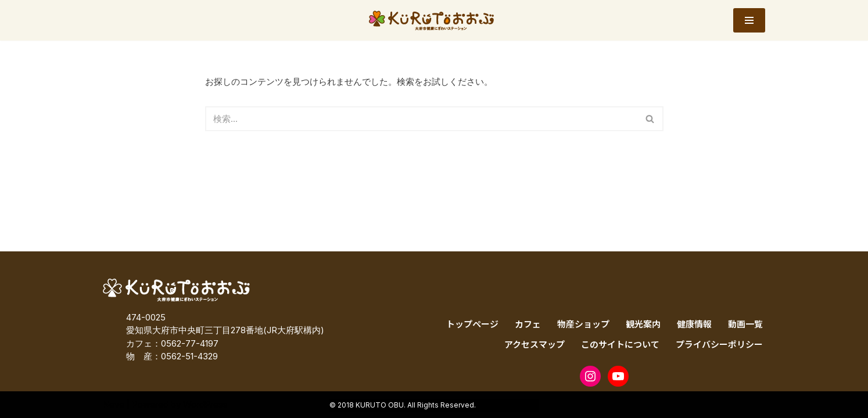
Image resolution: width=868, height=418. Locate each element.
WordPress (205, 404)
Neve (114, 404)
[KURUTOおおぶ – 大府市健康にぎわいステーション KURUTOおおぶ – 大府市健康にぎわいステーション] (434, 20)
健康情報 (694, 324)
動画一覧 (745, 324)
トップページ (472, 324)
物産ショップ (583, 324)
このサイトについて (620, 344)
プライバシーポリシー (719, 344)
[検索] (421, 119)
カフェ (528, 324)
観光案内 (643, 324)
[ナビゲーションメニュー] (749, 20)
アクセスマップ (535, 344)
